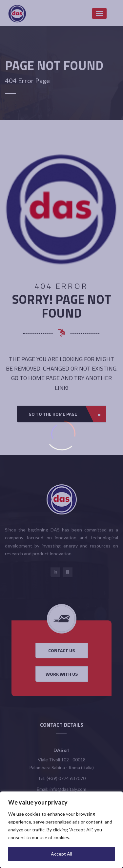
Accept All (61, 854)
